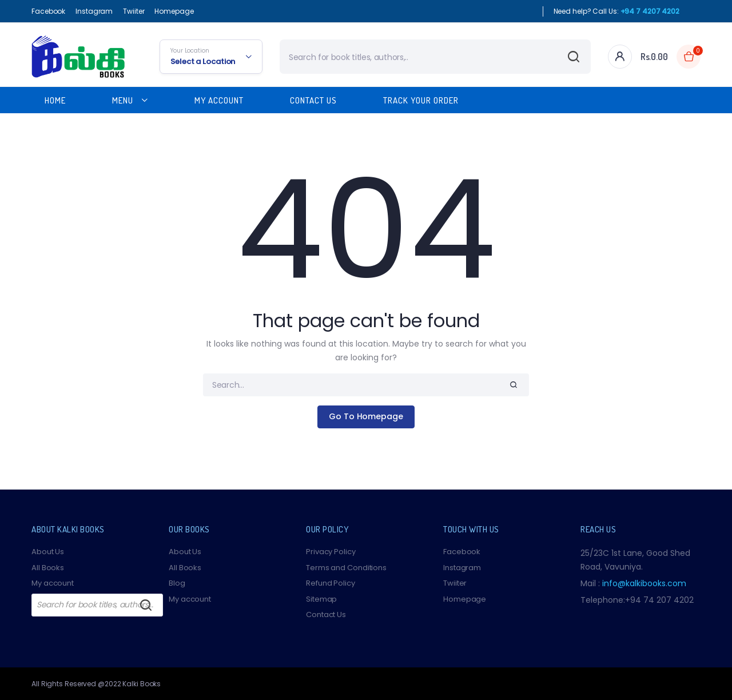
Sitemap (321, 599)
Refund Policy (331, 583)
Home (55, 100)
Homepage (174, 11)
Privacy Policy (331, 552)
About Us (48, 552)
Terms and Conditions (346, 568)
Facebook (48, 11)
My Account (219, 100)
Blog (177, 583)
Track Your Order (421, 100)
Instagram (94, 11)
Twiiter (134, 11)
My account (53, 583)
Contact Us (313, 100)
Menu (123, 100)
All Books (48, 568)
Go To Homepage (366, 416)
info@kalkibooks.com (644, 583)
